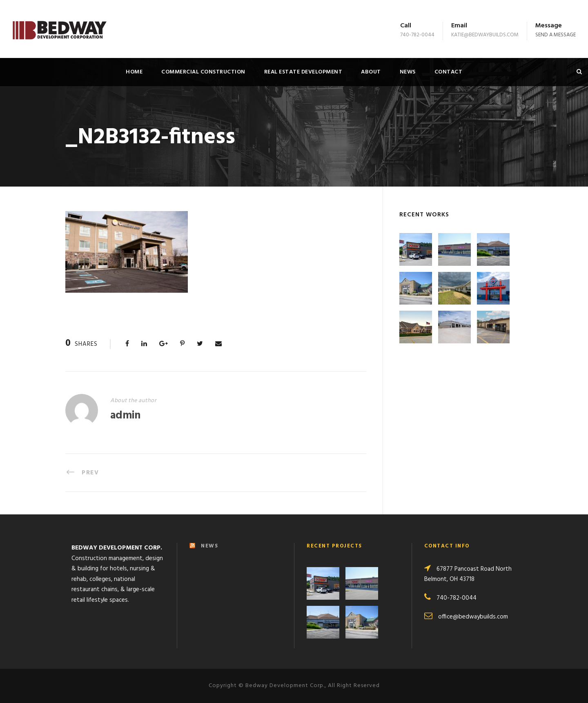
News (408, 72)
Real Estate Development (303, 72)
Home (134, 72)
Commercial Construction (203, 72)
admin (125, 416)
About (371, 72)
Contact (449, 72)
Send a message (556, 35)
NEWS (209, 546)
